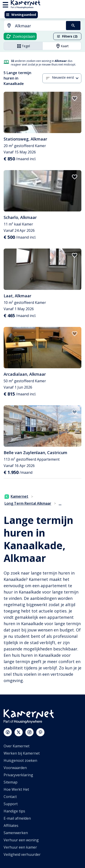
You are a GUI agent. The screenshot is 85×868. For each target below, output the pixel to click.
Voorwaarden (15, 768)
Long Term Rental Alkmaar (28, 503)
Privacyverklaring (18, 775)
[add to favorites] (75, 99)
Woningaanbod (21, 15)
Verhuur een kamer (20, 847)
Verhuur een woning (21, 840)
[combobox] (32, 26)
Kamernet (16, 496)
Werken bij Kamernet (22, 753)
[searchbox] (39, 26)
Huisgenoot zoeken (20, 760)
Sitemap (11, 782)
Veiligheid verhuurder (22, 854)
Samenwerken (16, 833)
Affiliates (11, 826)
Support (11, 804)
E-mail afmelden (17, 818)
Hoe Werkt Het (16, 789)
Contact (10, 797)
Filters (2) (67, 36)
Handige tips (14, 811)
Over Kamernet (17, 746)
